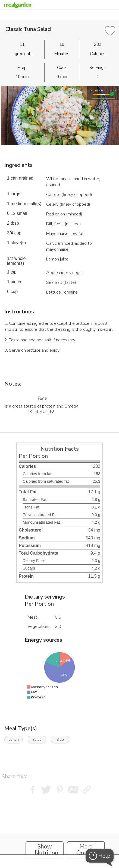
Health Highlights (104, 90)
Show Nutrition (46, 850)
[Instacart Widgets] (59, 829)
